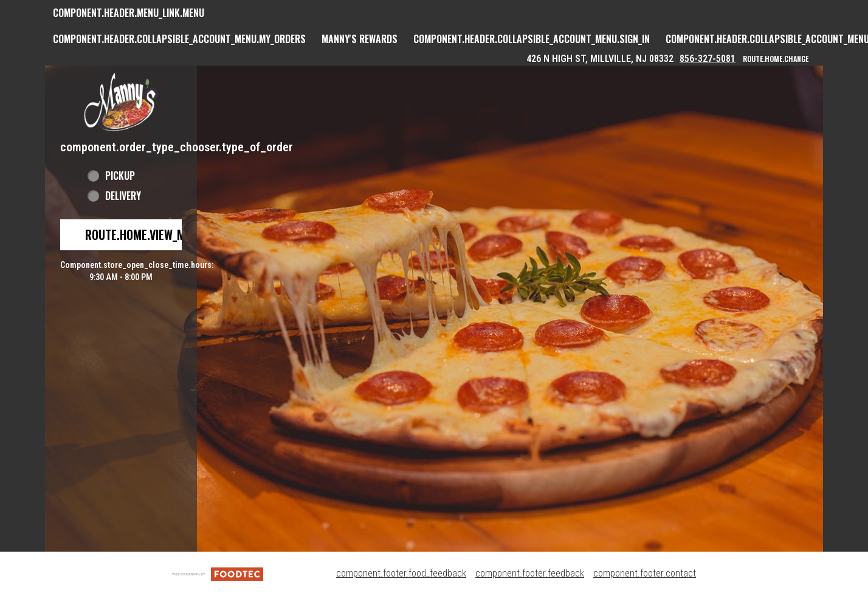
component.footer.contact (645, 573)
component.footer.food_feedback (401, 573)
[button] (121, 102)
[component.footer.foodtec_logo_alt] (218, 573)
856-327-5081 (708, 59)
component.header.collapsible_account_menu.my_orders (179, 39)
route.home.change (776, 59)
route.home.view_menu (145, 235)
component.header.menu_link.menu (129, 13)
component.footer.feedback (530, 573)
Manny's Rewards (360, 39)
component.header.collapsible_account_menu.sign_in (532, 39)
